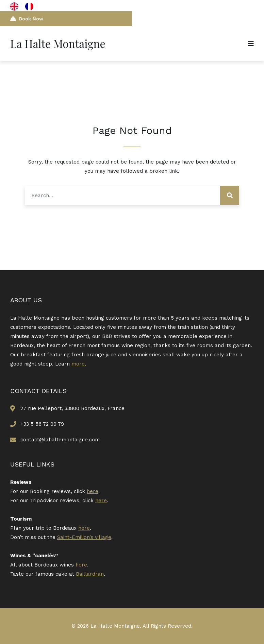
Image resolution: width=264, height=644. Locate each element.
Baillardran (90, 574)
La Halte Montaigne (58, 43)
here (93, 491)
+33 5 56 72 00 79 (42, 424)
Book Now (27, 19)
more (78, 364)
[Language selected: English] (25, 6)
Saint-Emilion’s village (84, 537)
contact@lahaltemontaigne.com (60, 440)
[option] (31, 6)
